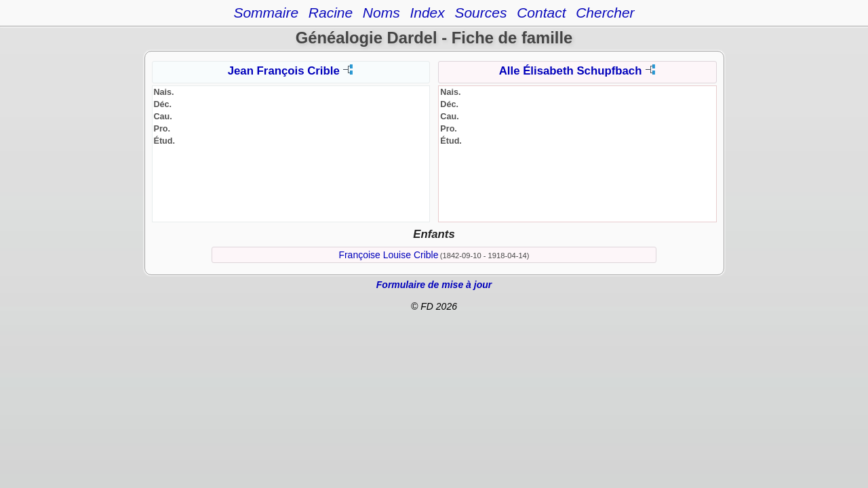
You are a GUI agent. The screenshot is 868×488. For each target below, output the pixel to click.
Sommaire (266, 13)
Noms (381, 13)
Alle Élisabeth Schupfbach (571, 71)
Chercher (605, 13)
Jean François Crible (284, 71)
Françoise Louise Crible (388, 255)
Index (427, 13)
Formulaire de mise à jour (434, 285)
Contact (541, 13)
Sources (480, 13)
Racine (331, 13)
